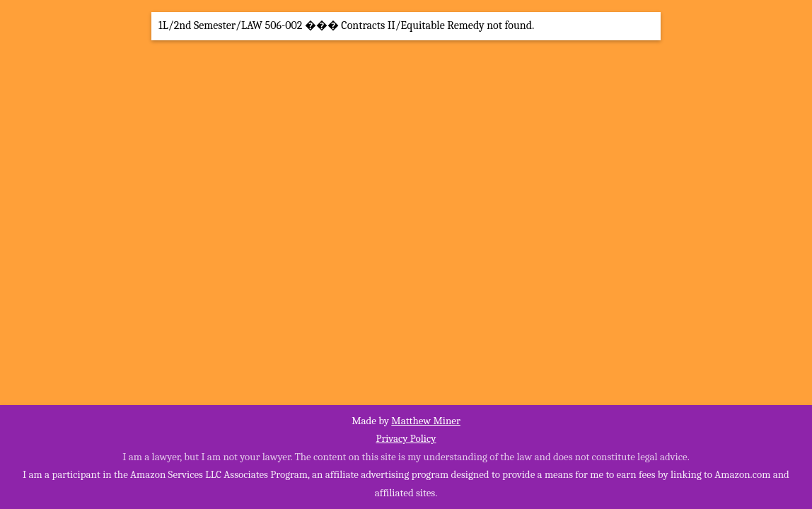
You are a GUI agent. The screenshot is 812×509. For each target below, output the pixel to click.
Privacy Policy (406, 438)
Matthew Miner (426, 421)
